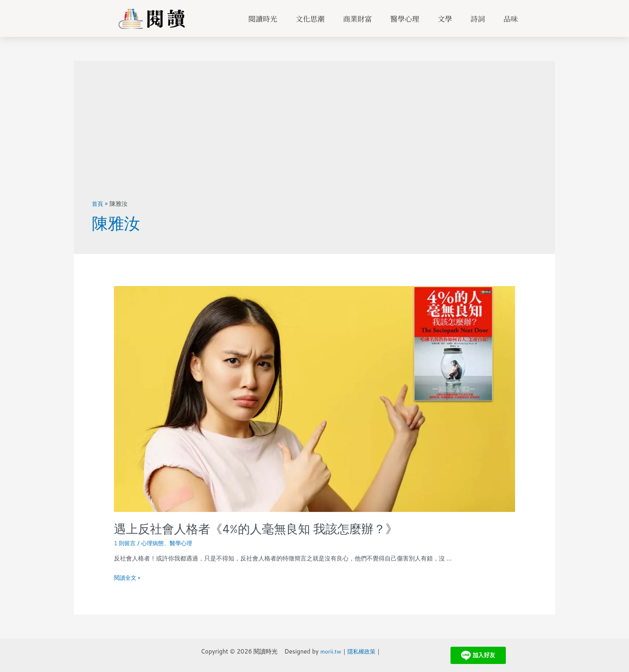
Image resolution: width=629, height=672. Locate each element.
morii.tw (328, 651)
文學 (445, 18)
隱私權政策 (360, 651)
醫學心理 (405, 18)
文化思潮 (310, 18)
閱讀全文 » (128, 578)
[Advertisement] (314, 139)
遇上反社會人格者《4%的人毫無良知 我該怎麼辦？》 (256, 529)
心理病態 (155, 543)
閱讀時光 (263, 18)
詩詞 (478, 18)
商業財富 (357, 18)
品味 (511, 18)
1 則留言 (126, 543)
